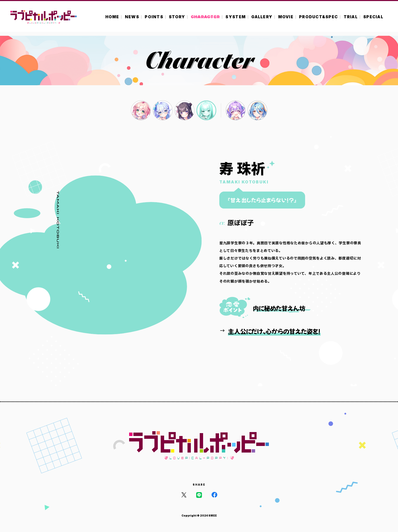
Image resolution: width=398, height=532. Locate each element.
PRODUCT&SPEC (318, 17)
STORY (177, 17)
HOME (112, 17)
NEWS (132, 17)
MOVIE (286, 17)
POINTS (154, 17)
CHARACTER (205, 17)
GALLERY (262, 17)
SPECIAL (373, 17)
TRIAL (351, 17)
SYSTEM (236, 17)
